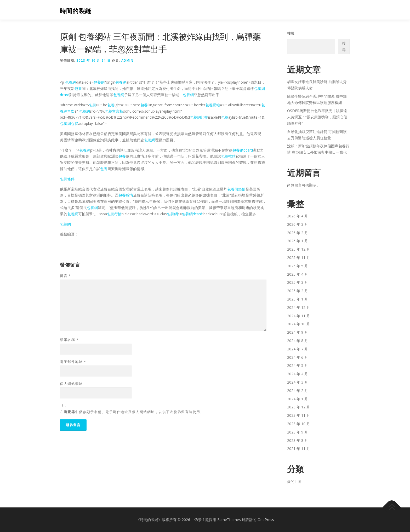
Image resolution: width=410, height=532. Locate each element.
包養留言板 (114, 111)
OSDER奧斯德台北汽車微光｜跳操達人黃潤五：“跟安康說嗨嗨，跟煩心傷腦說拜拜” (317, 117)
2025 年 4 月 (298, 274)
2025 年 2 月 (298, 291)
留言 (65, 276)
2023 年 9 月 (298, 432)
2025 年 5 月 (298, 266)
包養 (78, 88)
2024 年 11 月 (299, 316)
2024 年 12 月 (299, 307)
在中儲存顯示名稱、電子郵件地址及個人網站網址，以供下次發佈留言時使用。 (132, 412)
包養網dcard (243, 150)
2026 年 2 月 (298, 233)
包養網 (71, 82)
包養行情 (114, 214)
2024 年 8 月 (298, 341)
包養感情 (126, 195)
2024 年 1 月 (298, 399)
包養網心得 (69, 123)
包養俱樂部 (236, 189)
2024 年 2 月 (298, 391)
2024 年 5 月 (298, 365)
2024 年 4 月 (298, 374)
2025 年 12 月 (299, 249)
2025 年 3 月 (298, 282)
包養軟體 (228, 156)
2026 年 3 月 (298, 224)
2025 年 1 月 (298, 299)
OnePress (266, 520)
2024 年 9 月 (298, 332)
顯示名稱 (69, 340)
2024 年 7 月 (298, 349)
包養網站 (213, 105)
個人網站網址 (71, 384)
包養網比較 (199, 117)
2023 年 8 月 (298, 440)
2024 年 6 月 (298, 357)
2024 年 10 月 (299, 324)
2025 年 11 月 (299, 258)
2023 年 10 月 (299, 424)
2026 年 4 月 (298, 216)
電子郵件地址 (73, 362)
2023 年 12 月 (299, 407)
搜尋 (291, 33)
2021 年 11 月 (299, 449)
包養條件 (67, 179)
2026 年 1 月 (298, 241)
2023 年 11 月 (299, 415)
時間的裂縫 (76, 11)
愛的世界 (294, 481)
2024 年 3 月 (298, 382)
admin (127, 60)
